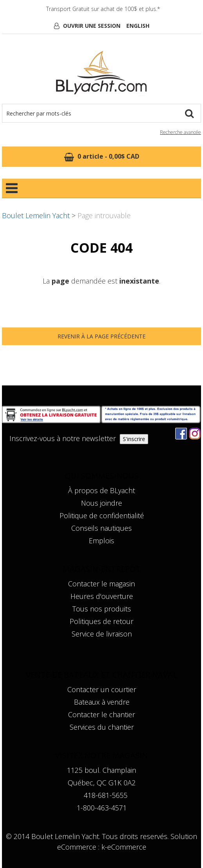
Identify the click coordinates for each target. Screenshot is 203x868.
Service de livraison (102, 634)
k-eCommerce (124, 847)
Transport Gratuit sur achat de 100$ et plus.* (103, 9)
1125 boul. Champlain (101, 770)
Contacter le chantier (101, 714)
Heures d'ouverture (102, 596)
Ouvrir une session (92, 26)
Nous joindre (101, 503)
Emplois (101, 541)
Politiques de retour (101, 621)
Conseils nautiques (101, 528)
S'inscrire (134, 439)
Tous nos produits (102, 609)
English (138, 26)
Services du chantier (102, 727)
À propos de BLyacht (101, 490)
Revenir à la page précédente (101, 336)
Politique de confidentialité (102, 515)
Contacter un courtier (102, 689)
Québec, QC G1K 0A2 (102, 783)
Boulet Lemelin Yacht (36, 215)
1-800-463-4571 (102, 808)
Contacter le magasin (101, 584)
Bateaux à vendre (102, 702)
